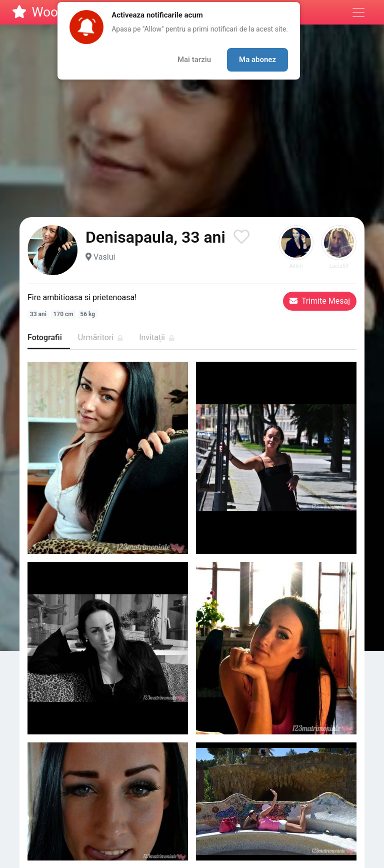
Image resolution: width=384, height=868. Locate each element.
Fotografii (45, 337)
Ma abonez (257, 60)
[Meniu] (358, 13)
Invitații (157, 337)
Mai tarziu (194, 60)
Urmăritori (100, 337)
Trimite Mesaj (320, 301)
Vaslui (104, 257)
